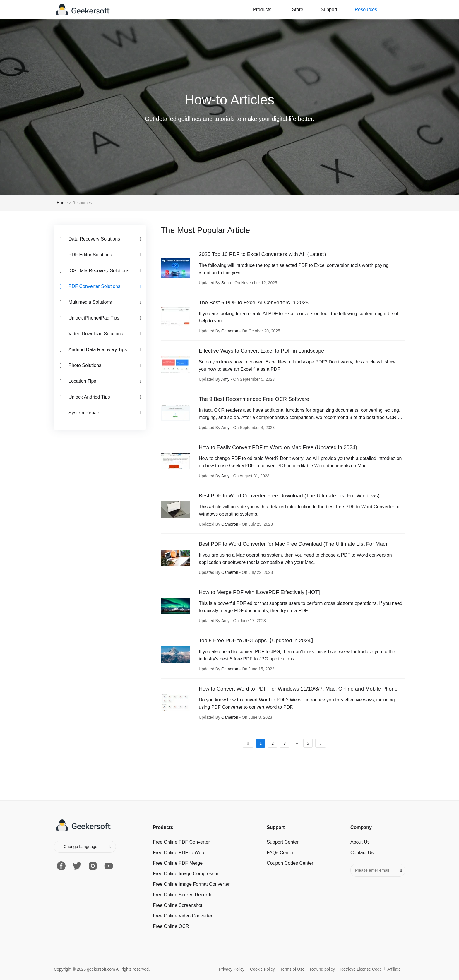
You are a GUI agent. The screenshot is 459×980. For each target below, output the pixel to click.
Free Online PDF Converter (181, 842)
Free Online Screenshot (178, 905)
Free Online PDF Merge (178, 863)
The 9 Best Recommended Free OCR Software (254, 399)
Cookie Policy (262, 969)
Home (62, 203)
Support (329, 10)
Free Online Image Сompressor (186, 874)
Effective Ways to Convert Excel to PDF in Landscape (261, 351)
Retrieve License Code (361, 969)
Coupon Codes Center (290, 863)
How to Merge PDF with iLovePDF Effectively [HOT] (259, 592)
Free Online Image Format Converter (191, 884)
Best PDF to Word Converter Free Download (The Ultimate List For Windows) (289, 496)
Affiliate (394, 969)
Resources (366, 10)
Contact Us (362, 853)
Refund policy (322, 969)
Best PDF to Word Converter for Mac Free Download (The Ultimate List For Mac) (293, 544)
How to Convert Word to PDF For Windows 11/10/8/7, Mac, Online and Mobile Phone (298, 689)
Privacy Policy (232, 969)
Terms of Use (292, 969)
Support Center (283, 842)
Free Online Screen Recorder (183, 895)
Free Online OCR (171, 926)
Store (297, 10)
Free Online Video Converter (183, 916)
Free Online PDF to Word (179, 853)
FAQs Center (280, 853)
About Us (360, 842)
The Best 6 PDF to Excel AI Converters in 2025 (254, 303)
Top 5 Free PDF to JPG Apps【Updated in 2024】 (257, 641)
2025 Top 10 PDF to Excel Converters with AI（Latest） (264, 254)
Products (264, 10)
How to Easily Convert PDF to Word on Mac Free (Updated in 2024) (278, 447)
